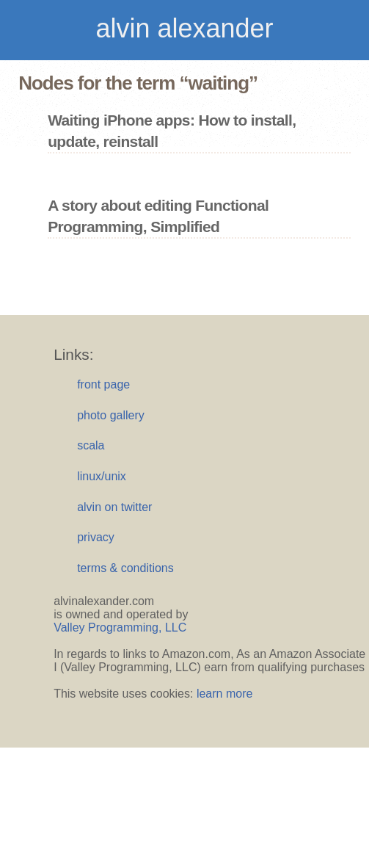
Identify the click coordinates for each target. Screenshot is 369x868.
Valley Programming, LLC (120, 628)
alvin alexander (184, 28)
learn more (224, 694)
